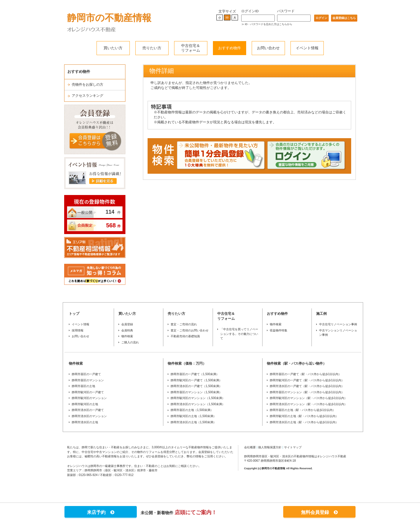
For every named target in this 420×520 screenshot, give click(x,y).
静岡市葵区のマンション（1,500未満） (196, 392)
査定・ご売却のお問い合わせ (190, 330)
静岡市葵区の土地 (83, 386)
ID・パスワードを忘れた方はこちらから (269, 24)
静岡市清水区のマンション (89, 416)
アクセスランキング (87, 96)
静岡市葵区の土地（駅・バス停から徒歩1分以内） (303, 410)
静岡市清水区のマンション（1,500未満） (198, 404)
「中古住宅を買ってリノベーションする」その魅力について (239, 334)
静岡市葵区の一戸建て (86, 374)
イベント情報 (307, 48)
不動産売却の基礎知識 (185, 336)
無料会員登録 (319, 512)
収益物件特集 (279, 330)
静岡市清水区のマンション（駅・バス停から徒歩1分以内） (309, 404)
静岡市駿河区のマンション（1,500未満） (198, 398)
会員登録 (127, 324)
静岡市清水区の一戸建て (88, 410)
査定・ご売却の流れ (184, 324)
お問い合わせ (268, 48)
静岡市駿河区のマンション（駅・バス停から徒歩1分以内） (309, 398)
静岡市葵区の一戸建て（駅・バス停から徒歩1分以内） (306, 374)
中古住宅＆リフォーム (191, 48)
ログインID (250, 11)
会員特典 (127, 330)
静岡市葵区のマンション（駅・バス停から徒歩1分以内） (307, 392)
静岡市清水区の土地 (85, 422)
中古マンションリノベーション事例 (338, 333)
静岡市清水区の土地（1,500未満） (193, 422)
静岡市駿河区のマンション (89, 398)
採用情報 (78, 330)
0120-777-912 (124, 475)
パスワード (286, 11)
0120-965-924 (88, 475)
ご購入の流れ (130, 342)
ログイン (321, 18)
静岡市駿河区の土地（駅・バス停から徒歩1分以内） (304, 416)
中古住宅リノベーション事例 (338, 324)
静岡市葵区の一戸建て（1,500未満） (195, 374)
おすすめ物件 (230, 48)
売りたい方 (152, 48)
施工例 (321, 314)
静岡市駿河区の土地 (85, 404)
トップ (74, 314)
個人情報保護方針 (270, 447)
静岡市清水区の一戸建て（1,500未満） (196, 386)
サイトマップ (293, 447)
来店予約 (101, 512)
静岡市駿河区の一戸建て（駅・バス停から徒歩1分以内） (307, 380)
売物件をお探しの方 (87, 85)
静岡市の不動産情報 (109, 18)
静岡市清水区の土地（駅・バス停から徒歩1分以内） (304, 422)
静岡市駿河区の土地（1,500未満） (193, 416)
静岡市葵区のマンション (88, 380)
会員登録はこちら (344, 18)
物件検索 (127, 336)
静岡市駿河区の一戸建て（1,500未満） (196, 380)
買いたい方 (113, 48)
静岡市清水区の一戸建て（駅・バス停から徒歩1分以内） (307, 386)
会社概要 (250, 447)
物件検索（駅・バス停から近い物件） (297, 363)
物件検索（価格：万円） (187, 363)
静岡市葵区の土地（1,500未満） (192, 410)
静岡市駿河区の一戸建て (88, 392)
